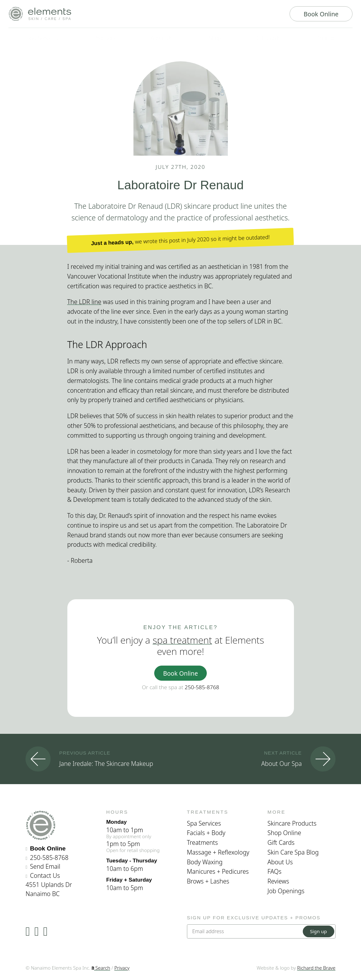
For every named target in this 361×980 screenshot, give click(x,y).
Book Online (321, 14)
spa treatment (182, 640)
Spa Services (204, 823)
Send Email (45, 866)
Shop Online (284, 833)
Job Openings (286, 891)
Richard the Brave (316, 968)
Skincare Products (292, 823)
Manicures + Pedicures (218, 871)
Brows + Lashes (208, 881)
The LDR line (84, 302)
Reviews (278, 881)
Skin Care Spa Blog (293, 852)
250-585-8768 (202, 687)
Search (101, 968)
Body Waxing (205, 862)
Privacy (122, 968)
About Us (280, 862)
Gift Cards (281, 842)
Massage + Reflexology (218, 852)
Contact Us (45, 875)
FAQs (274, 871)
